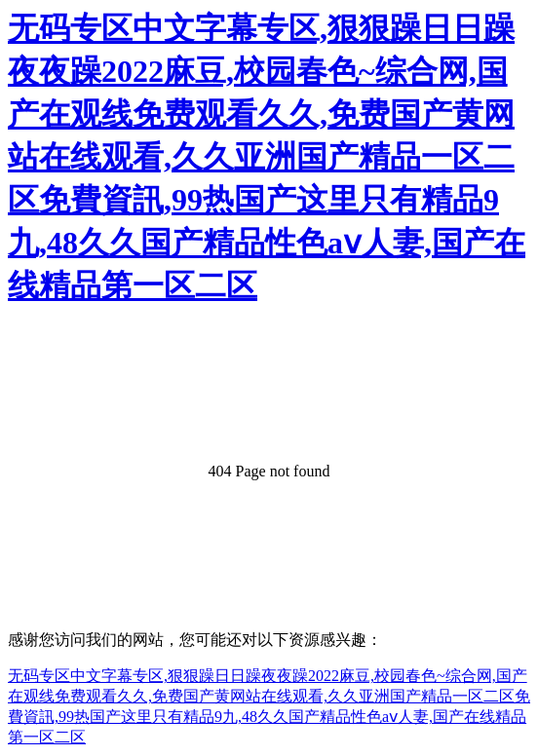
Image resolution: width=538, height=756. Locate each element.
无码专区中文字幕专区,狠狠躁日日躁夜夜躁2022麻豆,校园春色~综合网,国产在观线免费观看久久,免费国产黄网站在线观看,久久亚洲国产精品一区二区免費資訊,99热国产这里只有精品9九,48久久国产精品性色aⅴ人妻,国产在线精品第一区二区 (267, 157)
